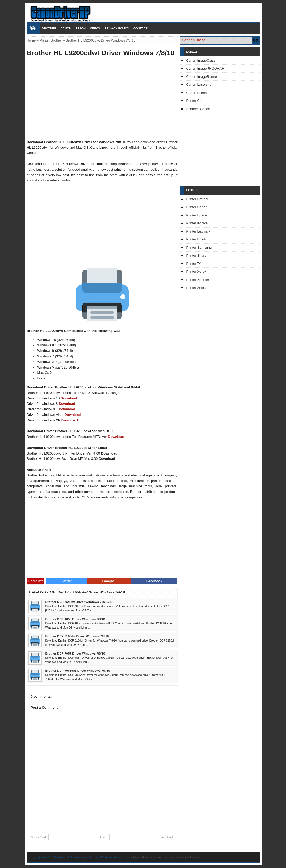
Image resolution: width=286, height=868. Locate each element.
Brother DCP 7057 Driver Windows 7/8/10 (75, 653)
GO (256, 40)
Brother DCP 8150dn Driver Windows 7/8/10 (77, 636)
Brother (49, 28)
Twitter (67, 581)
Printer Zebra (196, 288)
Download (69, 398)
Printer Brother (51, 40)
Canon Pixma (197, 93)
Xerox (95, 28)
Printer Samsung (199, 247)
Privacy (195, 857)
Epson (81, 28)
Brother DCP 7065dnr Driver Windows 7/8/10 (78, 671)
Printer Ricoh (196, 239)
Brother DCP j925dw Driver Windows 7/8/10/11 (79, 602)
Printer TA (194, 264)
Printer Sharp (196, 255)
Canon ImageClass (201, 60)
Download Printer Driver (143, 11)
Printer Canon (197, 101)
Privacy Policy (117, 28)
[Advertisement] (102, 99)
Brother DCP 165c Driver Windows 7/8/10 (75, 619)
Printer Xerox (196, 272)
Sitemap (169, 857)
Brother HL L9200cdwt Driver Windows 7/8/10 (101, 53)
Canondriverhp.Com (147, 857)
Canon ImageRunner (202, 77)
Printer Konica (197, 223)
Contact (140, 28)
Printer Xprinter (198, 280)
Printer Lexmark (198, 231)
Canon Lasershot (199, 85)
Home (31, 40)
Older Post (166, 837)
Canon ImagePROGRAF (205, 68)
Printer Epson (197, 215)
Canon (66, 28)
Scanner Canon (198, 109)
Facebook (154, 581)
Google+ (109, 581)
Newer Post (38, 837)
